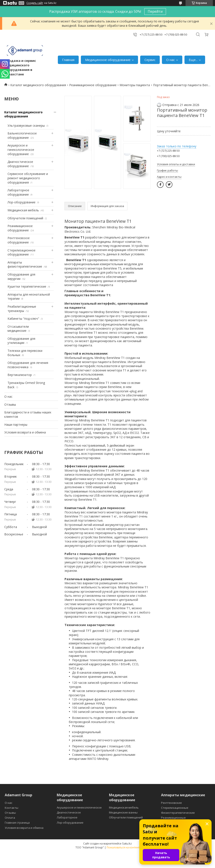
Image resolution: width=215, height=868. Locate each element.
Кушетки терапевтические (27, 286)
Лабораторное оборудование (18, 192)
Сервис (150, 60)
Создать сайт (35, 3)
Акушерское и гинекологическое (79, 807)
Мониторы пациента (135, 85)
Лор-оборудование (21, 202)
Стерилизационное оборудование (21, 252)
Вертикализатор (20, 375)
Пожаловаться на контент (123, 847)
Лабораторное (67, 817)
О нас (170, 60)
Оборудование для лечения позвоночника (28, 365)
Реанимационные (173, 818)
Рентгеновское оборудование (19, 240)
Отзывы (10, 404)
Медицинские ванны (123, 812)
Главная (68, 60)
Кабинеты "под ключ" (23, 319)
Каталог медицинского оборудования (38, 85)
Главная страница (17, 823)
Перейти (155, 11)
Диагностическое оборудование (20, 164)
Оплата (10, 818)
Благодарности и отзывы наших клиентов (28, 414)
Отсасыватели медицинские (18, 329)
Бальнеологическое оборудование (22, 135)
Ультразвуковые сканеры (26, 125)
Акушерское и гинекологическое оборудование (21, 150)
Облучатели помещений (25, 218)
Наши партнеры (16, 425)
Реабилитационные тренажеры (22, 309)
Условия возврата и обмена (25, 432)
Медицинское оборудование (108, 60)
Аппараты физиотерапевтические (25, 264)
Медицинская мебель (23, 210)
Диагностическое (69, 812)
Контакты (12, 808)
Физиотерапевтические (178, 813)
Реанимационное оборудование (93, 85)
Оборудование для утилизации (21, 341)
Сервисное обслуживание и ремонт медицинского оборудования (28, 178)
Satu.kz (127, 843)
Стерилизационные (175, 808)
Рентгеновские (171, 803)
